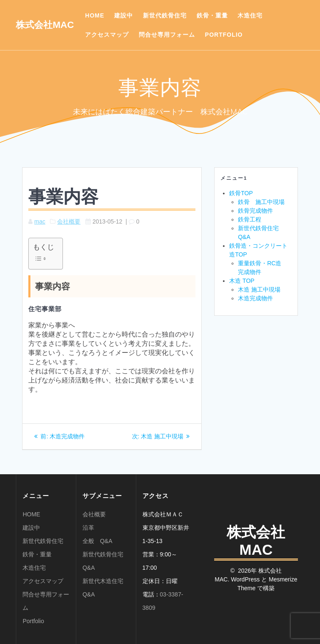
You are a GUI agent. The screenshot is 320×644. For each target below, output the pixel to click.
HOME (95, 15)
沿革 (88, 528)
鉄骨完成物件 (255, 211)
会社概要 (69, 221)
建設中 (124, 15)
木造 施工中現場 (259, 289)
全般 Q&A (97, 541)
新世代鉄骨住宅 (165, 15)
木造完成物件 (255, 298)
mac (40, 221)
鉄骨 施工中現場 (261, 202)
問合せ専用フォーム (167, 35)
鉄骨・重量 (212, 15)
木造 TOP (242, 281)
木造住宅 (250, 15)
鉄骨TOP (241, 193)
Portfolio (224, 35)
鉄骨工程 (250, 219)
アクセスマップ (107, 35)
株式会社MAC (45, 25)
